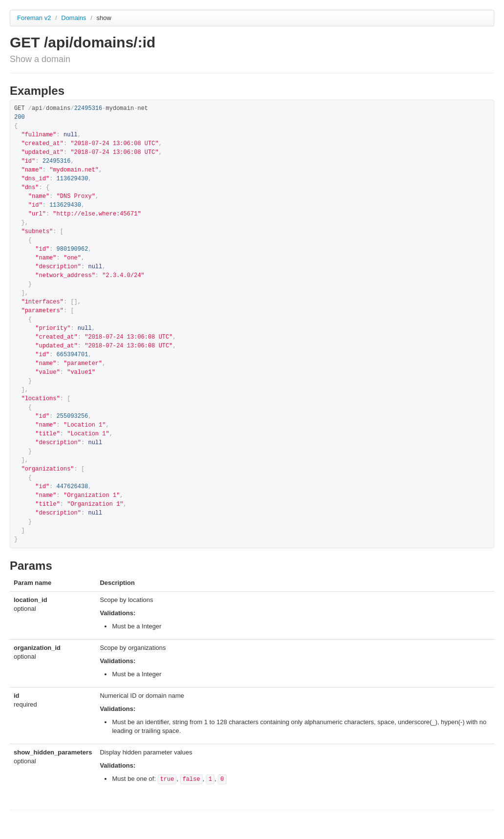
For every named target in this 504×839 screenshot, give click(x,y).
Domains (74, 18)
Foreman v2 (34, 18)
